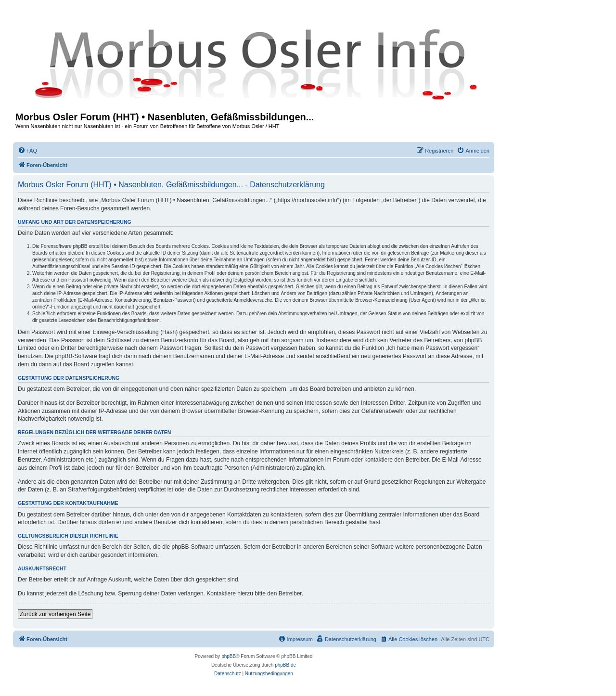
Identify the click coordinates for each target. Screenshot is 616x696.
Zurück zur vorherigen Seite (55, 614)
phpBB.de (285, 665)
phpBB (229, 656)
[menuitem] (27, 151)
